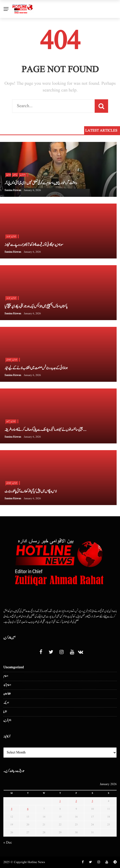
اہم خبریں (23, 175)
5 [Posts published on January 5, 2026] (12, 809)
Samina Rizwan (13, 190)
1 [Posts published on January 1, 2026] (60, 801)
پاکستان (15, 175)
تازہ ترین (13, 236)
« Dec (8, 843)
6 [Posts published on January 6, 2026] (28, 809)
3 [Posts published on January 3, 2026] (92, 801)
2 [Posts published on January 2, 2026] (76, 801)
